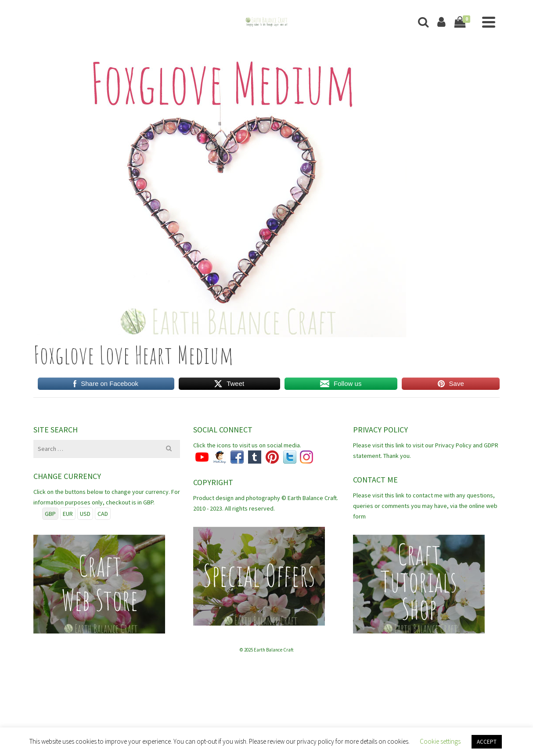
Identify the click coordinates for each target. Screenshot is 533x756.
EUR (68, 514)
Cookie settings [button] (440, 741)
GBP (50, 514)
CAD (103, 514)
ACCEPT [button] (487, 742)
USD (85, 514)
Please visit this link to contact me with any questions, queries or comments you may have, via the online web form (425, 506)
